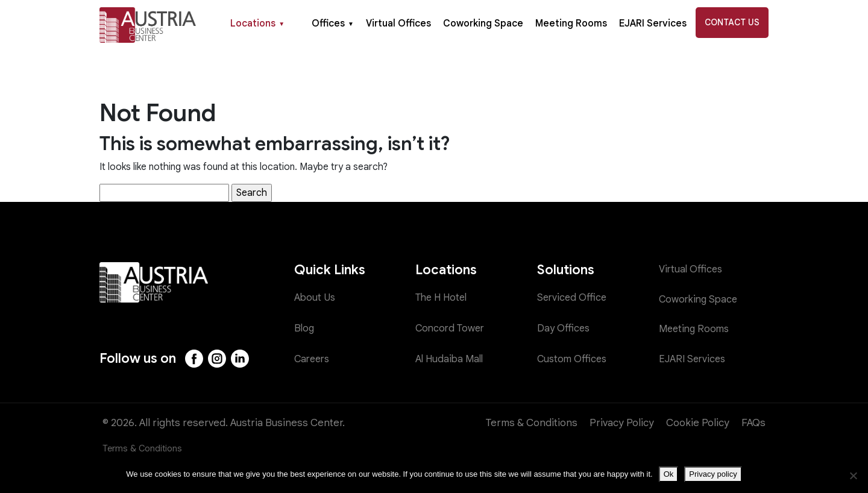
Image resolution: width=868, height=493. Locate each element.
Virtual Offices (398, 24)
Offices (333, 24)
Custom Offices (573, 359)
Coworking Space (483, 24)
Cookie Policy (698, 423)
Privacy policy (713, 474)
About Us (316, 298)
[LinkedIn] (242, 359)
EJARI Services (653, 24)
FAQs (753, 423)
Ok (669, 474)
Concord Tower (451, 328)
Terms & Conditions (532, 423)
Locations (257, 24)
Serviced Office (573, 298)
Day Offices (564, 328)
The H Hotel (443, 298)
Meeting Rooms (571, 24)
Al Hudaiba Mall (451, 359)
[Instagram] (218, 359)
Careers (313, 359)
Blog (305, 328)
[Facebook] (195, 359)
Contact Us (732, 22)
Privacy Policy (622, 423)
